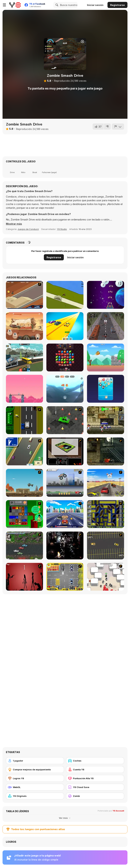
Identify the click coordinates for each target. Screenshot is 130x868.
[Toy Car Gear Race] (65, 326)
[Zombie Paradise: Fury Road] (106, 326)
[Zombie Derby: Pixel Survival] (24, 357)
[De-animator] (24, 577)
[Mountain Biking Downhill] (65, 295)
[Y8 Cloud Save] (95, 787)
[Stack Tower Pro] (65, 389)
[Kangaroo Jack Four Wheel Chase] (24, 483)
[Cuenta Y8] (95, 769)
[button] (14, 224)
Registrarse (117, 5)
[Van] (24, 451)
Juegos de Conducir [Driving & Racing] (28, 229)
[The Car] (65, 451)
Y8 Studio (62, 229)
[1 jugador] (35, 761)
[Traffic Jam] (24, 514)
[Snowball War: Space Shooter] (106, 295)
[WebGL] (35, 787)
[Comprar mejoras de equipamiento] (35, 769)
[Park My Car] (65, 577)
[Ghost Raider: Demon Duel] (65, 545)
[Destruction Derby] (106, 545)
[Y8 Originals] (35, 796)
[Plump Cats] (106, 389)
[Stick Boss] (24, 389)
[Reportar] (118, 127)
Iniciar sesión (95, 5)
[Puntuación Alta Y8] (95, 778)
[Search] (56, 5)
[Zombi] (95, 796)
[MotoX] (24, 295)
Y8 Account (118, 811)
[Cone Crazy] (65, 420)
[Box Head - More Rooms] (106, 577)
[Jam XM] (24, 545)
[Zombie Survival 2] (106, 451)
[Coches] (95, 761)
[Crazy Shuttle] (106, 420)
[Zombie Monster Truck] (24, 326)
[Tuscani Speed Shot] (106, 483)
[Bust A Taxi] (24, 420)
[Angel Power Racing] (65, 514)
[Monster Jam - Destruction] (65, 483)
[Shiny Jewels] (65, 357)
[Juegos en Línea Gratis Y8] (15, 5)
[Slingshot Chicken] (106, 357)
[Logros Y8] (35, 778)
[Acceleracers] (106, 514)
